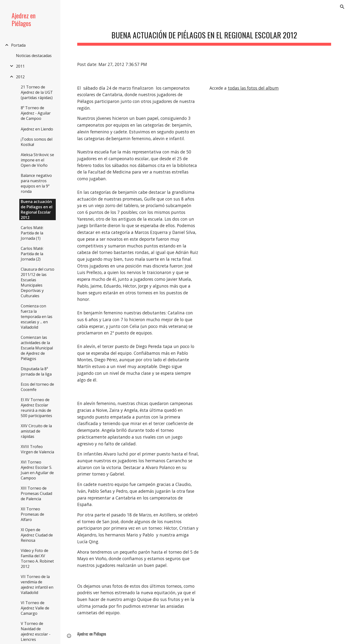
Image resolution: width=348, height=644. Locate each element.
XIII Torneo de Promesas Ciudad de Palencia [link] (36, 493)
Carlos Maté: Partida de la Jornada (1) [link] (32, 233)
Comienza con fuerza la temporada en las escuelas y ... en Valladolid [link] (37, 317)
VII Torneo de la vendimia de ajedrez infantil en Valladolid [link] (37, 585)
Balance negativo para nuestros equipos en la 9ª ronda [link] (36, 183)
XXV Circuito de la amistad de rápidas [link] (36, 431)
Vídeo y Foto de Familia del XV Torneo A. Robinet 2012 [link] (37, 558)
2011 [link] (20, 66)
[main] (204, 34)
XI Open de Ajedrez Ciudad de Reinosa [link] (37, 535)
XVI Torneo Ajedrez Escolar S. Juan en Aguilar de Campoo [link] (37, 470)
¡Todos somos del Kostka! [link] (37, 142)
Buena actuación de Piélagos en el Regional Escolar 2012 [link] (37, 210)
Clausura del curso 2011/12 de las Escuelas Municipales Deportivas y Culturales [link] (38, 282)
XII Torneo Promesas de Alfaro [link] (32, 514)
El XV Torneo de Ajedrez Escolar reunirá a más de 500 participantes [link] (36, 408)
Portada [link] (18, 45)
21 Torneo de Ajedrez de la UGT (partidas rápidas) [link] (37, 92)
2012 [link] (20, 77)
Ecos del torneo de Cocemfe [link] (37, 387)
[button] (342, 7)
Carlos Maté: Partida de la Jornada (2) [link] (32, 254)
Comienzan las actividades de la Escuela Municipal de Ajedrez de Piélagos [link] (37, 348)
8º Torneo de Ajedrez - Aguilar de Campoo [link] (36, 113)
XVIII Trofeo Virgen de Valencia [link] (37, 449)
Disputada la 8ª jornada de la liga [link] (36, 371)
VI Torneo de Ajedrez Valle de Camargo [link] (35, 608)
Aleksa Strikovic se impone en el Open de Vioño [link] (37, 160)
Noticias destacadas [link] (34, 56)
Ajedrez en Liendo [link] (37, 129)
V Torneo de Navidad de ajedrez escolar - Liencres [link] (36, 631)
